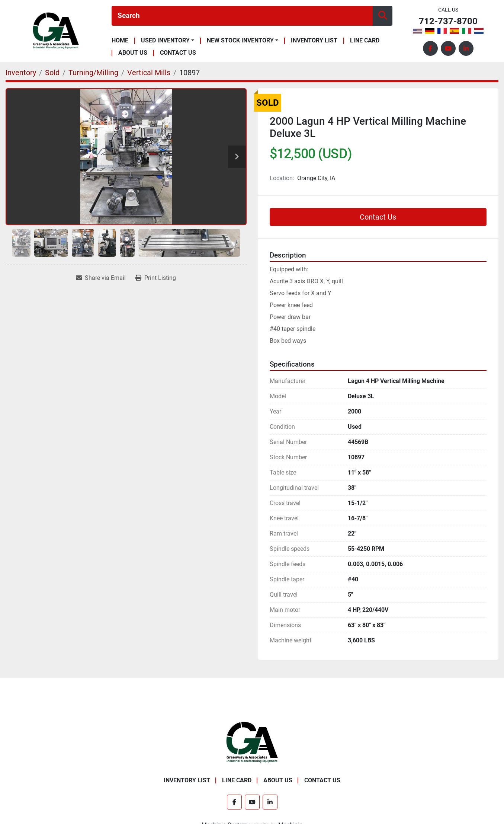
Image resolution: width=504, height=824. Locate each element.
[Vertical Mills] (149, 73)
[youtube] (448, 48)
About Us (133, 53)
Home (120, 41)
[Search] (242, 16)
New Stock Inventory (240, 41)
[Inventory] (21, 73)
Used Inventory (165, 41)
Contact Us (178, 53)
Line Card (365, 41)
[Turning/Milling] (93, 73)
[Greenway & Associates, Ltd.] (252, 742)
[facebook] (430, 48)
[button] (168, 41)
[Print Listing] (156, 278)
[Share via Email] (101, 278)
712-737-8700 (448, 21)
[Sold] (52, 73)
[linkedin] (466, 48)
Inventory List (314, 41)
